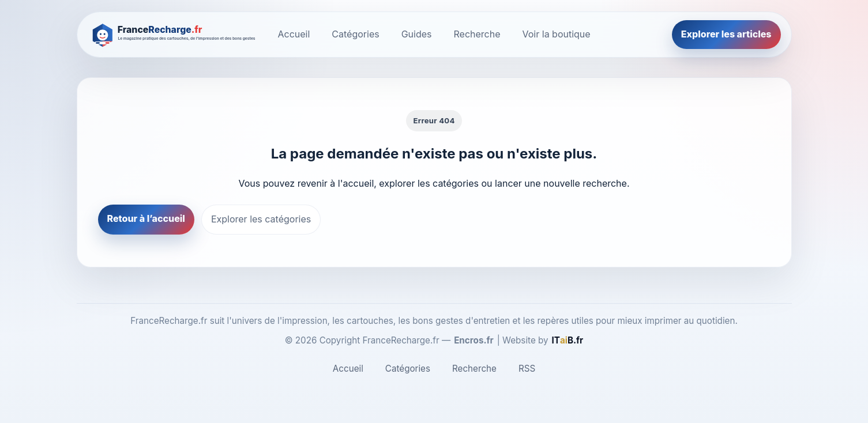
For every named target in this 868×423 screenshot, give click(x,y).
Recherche (477, 34)
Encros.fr (474, 340)
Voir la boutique (557, 34)
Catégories (355, 34)
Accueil (294, 34)
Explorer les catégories (261, 219)
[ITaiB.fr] (568, 341)
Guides (417, 34)
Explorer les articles (726, 34)
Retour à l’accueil (146, 218)
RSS (527, 369)
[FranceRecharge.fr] (174, 34)
